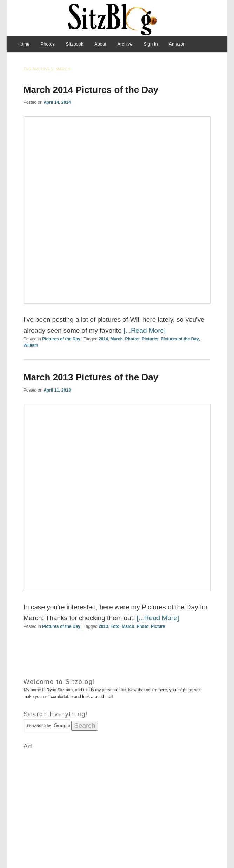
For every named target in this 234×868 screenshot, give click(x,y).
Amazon (177, 44)
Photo (142, 626)
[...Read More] (145, 330)
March (117, 339)
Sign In (151, 44)
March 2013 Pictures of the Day (91, 377)
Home (23, 44)
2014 (103, 339)
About (100, 44)
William (31, 345)
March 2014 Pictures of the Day (91, 90)
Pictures (150, 339)
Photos (48, 44)
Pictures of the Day (61, 339)
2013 (103, 626)
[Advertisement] (117, 800)
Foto (115, 626)
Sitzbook (75, 44)
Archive (125, 44)
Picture (158, 626)
